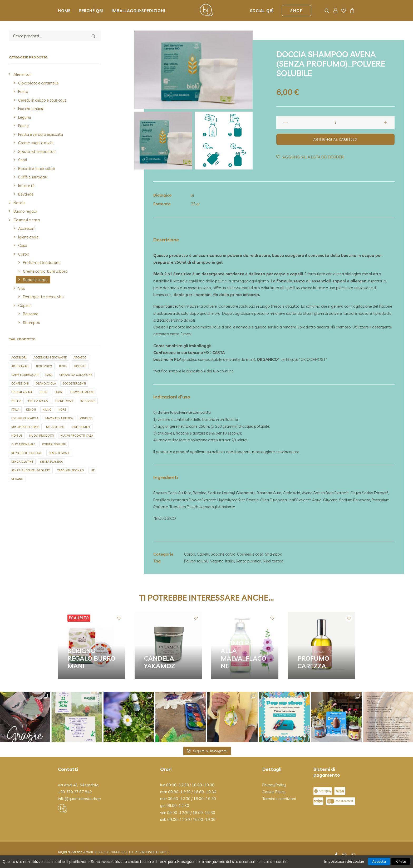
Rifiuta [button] (401, 861)
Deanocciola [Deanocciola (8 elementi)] (46, 383)
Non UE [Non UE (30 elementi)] (17, 436)
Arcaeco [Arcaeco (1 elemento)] (80, 357)
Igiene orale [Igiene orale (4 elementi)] (64, 401)
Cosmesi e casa (250, 554)
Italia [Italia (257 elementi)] (15, 410)
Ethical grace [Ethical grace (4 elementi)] (22, 392)
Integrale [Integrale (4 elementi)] (88, 401)
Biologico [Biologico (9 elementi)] (44, 366)
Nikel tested (273, 561)
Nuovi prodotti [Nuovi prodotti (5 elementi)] (41, 436)
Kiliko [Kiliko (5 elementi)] (47, 410)
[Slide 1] (163, 141)
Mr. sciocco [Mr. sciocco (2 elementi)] (55, 427)
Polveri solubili (196, 561)
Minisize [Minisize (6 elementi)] (86, 418)
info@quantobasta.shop (79, 799)
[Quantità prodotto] (335, 123)
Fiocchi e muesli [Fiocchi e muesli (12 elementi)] (82, 392)
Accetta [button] (379, 861)
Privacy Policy (274, 785)
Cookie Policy (274, 792)
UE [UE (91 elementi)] (93, 470)
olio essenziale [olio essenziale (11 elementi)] (23, 444)
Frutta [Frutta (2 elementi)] (16, 401)
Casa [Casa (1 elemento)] (49, 375)
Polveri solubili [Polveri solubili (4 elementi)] (54, 444)
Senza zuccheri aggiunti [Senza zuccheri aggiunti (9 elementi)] (31, 470)
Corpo (190, 554)
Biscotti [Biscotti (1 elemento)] (80, 366)
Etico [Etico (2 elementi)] (44, 392)
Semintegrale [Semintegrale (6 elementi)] (59, 453)
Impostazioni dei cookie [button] (344, 861)
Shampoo (274, 554)
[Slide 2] (224, 141)
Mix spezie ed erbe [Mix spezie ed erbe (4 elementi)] (25, 427)
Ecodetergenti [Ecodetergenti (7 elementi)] (74, 383)
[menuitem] (66, 11)
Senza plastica (249, 561)
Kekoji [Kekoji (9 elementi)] (31, 410)
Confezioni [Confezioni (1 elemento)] (20, 383)
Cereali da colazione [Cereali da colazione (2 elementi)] (76, 375)
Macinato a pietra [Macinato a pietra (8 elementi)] (59, 418)
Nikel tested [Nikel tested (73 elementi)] (81, 427)
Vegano (217, 561)
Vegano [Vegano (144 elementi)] (17, 479)
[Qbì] (206, 11)
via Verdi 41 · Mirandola (78, 785)
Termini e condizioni (279, 799)
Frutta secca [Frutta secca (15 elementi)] (38, 401)
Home (64, 11)
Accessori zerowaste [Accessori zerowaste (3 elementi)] (50, 357)
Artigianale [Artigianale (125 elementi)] (20, 366)
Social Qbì (262, 11)
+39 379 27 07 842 (75, 792)
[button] (328, 11)
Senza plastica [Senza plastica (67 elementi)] (51, 462)
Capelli (203, 554)
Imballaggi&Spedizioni (139, 11)
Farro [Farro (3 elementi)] (59, 392)
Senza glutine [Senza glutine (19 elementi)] (22, 462)
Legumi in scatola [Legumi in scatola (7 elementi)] (25, 418)
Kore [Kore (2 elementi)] (62, 410)
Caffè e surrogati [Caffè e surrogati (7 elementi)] (25, 375)
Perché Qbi (91, 11)
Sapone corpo (223, 554)
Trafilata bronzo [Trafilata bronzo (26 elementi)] (71, 470)
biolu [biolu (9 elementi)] (63, 366)
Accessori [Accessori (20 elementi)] (19, 357)
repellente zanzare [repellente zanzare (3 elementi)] (27, 453)
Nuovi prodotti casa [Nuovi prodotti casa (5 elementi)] (77, 436)
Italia (230, 561)
